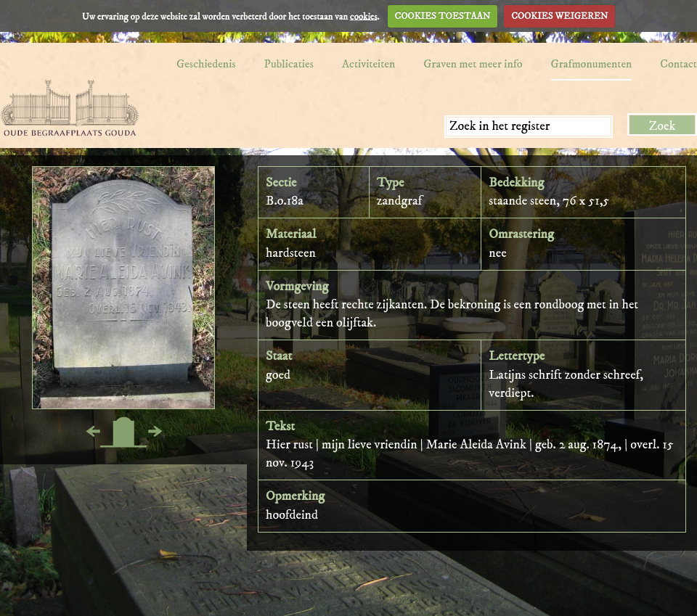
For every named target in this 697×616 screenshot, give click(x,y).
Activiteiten (368, 64)
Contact (678, 64)
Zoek (663, 126)
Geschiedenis (206, 64)
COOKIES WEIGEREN (559, 16)
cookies (364, 16)
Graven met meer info (473, 64)
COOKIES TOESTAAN (443, 16)
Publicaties (289, 64)
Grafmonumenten (592, 64)
